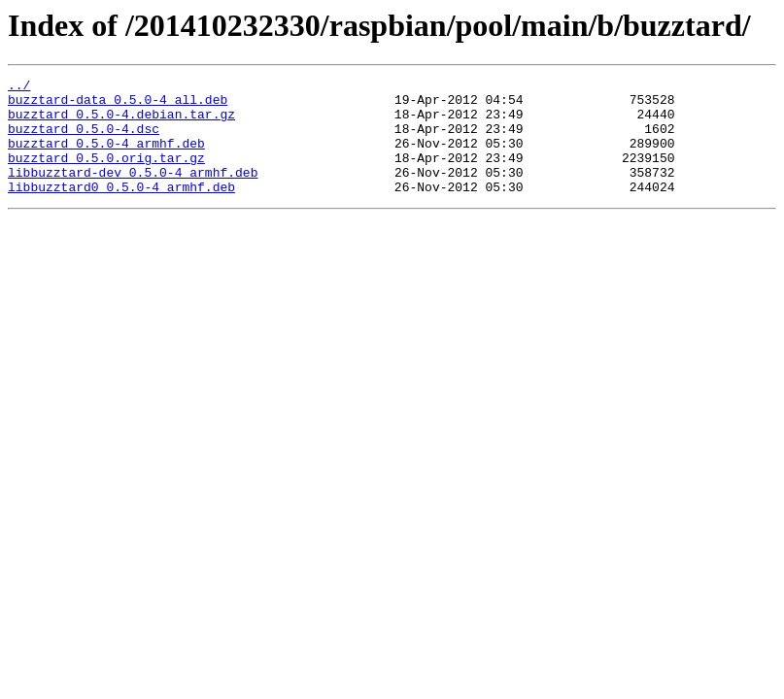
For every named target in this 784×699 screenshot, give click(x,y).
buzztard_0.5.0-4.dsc (84, 140)
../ (19, 87)
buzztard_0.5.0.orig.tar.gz (106, 175)
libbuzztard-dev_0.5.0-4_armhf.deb (133, 192)
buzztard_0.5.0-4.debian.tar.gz (121, 122)
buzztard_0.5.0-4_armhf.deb (106, 157)
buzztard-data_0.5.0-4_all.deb (118, 105)
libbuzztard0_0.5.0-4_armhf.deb (121, 210)
